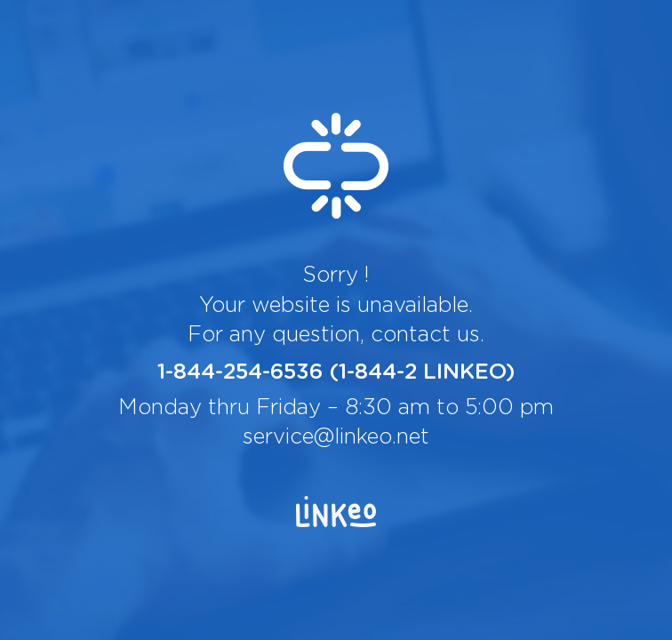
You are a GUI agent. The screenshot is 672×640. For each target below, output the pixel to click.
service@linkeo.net (336, 437)
